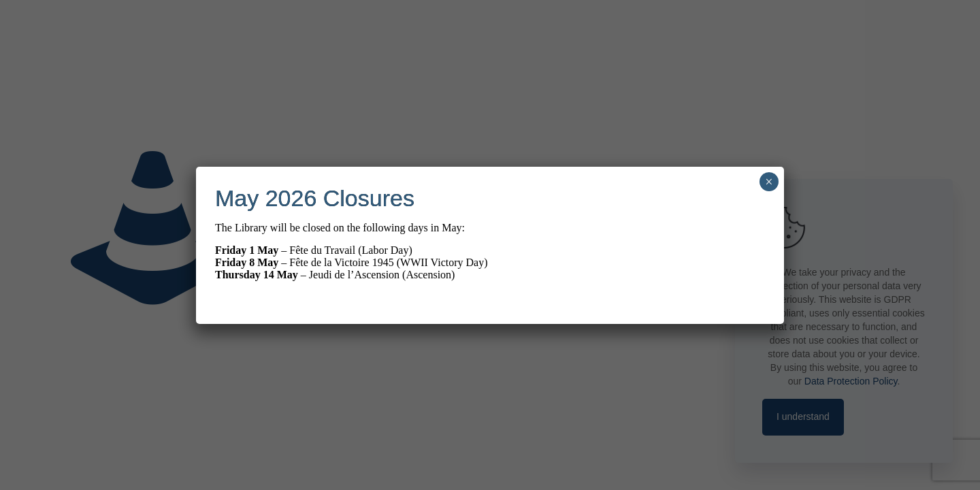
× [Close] (769, 182)
